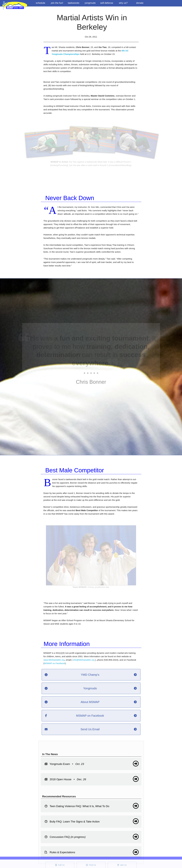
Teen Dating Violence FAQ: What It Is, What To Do (92, 806)
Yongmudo (90, 3)
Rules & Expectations (92, 852)
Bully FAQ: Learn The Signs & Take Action (92, 821)
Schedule (41, 3)
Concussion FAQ (92, 837)
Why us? (123, 3)
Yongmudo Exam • (92, 764)
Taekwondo (74, 3)
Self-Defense (107, 3)
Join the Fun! (57, 3)
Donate (140, 3)
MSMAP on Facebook (55, 663)
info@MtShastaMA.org (84, 660)
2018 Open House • (92, 779)
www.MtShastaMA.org (54, 660)
